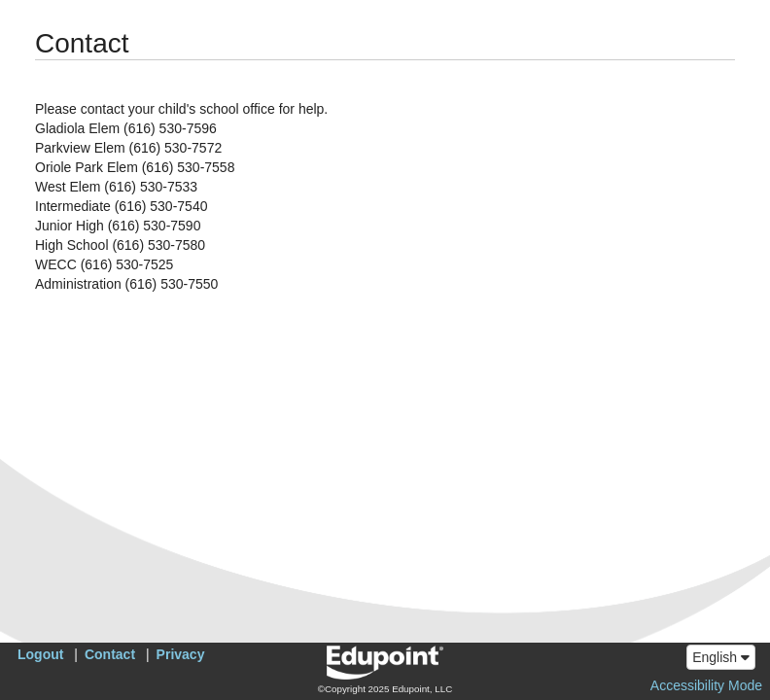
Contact (110, 654)
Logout (40, 654)
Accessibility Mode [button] (706, 685)
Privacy (181, 654)
